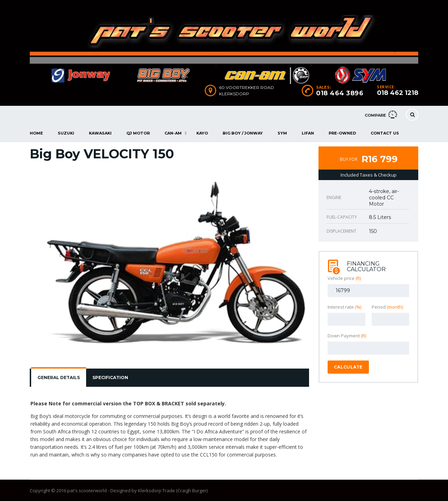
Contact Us (385, 133)
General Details (59, 378)
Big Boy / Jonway (243, 133)
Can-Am (173, 133)
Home (36, 133)
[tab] (59, 378)
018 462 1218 (398, 93)
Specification (110, 378)
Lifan (308, 133)
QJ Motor (138, 133)
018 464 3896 (340, 93)
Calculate (348, 367)
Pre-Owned (342, 133)
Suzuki (66, 133)
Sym (282, 133)
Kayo (202, 133)
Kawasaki (100, 133)
